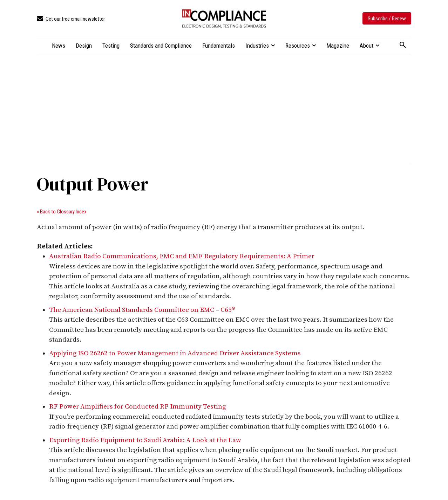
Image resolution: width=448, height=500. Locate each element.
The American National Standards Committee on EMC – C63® (142, 310)
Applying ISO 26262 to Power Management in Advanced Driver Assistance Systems (175, 353)
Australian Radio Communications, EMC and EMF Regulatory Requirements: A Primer (182, 256)
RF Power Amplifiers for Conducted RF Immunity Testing (137, 407)
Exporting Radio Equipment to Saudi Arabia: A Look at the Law (145, 440)
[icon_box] (71, 19)
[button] (403, 45)
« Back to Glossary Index (62, 212)
